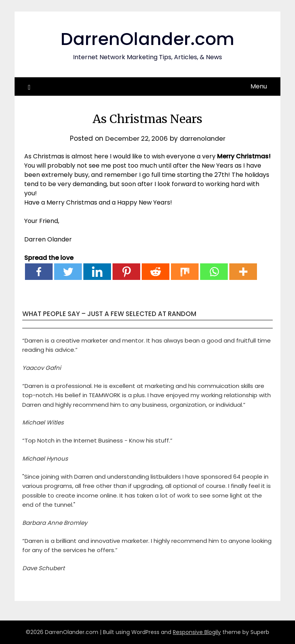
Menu (259, 86)
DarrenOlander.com (147, 39)
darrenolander (203, 138)
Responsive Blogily (197, 632)
